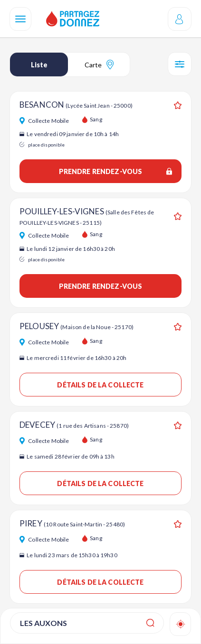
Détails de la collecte (100, 385)
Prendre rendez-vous (115, 171)
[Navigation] (20, 19)
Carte (99, 64)
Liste (39, 65)
